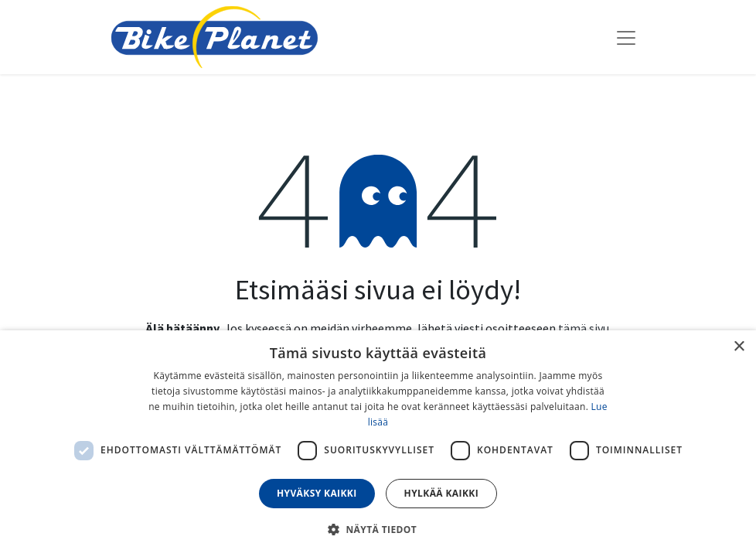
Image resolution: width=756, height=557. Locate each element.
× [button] (739, 347)
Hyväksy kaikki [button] (317, 493)
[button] (378, 529)
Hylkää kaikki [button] (441, 493)
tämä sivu (584, 328)
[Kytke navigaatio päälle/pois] (626, 37)
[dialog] (378, 444)
